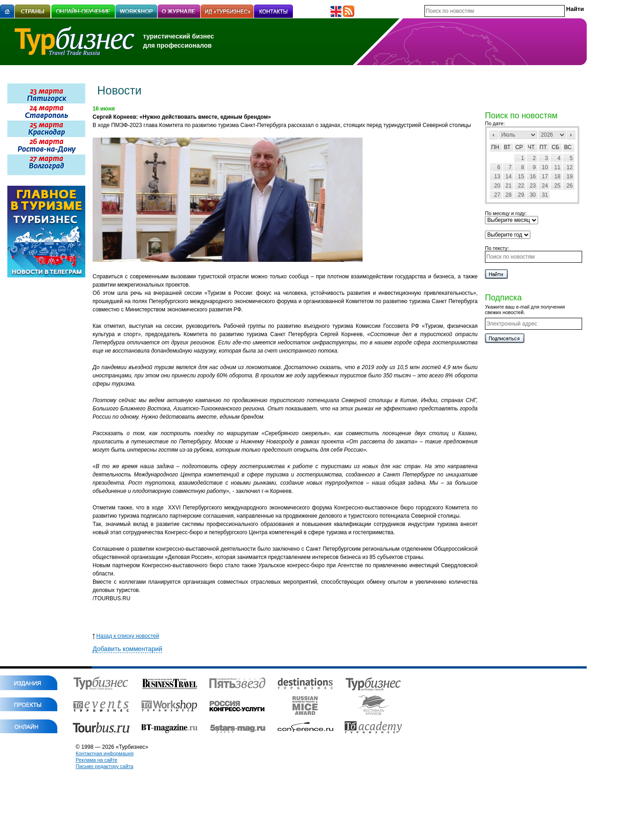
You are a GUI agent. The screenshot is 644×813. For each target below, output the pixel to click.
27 (497, 195)
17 (545, 177)
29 (521, 195)
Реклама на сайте (96, 760)
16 (533, 177)
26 (570, 186)
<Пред (494, 135)
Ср (519, 147)
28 (509, 195)
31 (545, 195)
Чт (531, 147)
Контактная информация (105, 753)
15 (521, 177)
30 (533, 195)
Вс (568, 147)
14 (509, 177)
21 (509, 186)
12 (570, 167)
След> (571, 135)
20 (497, 186)
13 (497, 177)
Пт (543, 147)
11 (557, 167)
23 (533, 186)
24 (545, 186)
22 (521, 186)
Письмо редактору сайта (105, 766)
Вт (507, 147)
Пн (495, 147)
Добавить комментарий (127, 649)
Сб (556, 147)
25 (557, 186)
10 (545, 167)
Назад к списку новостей (126, 636)
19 (570, 177)
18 (557, 177)
